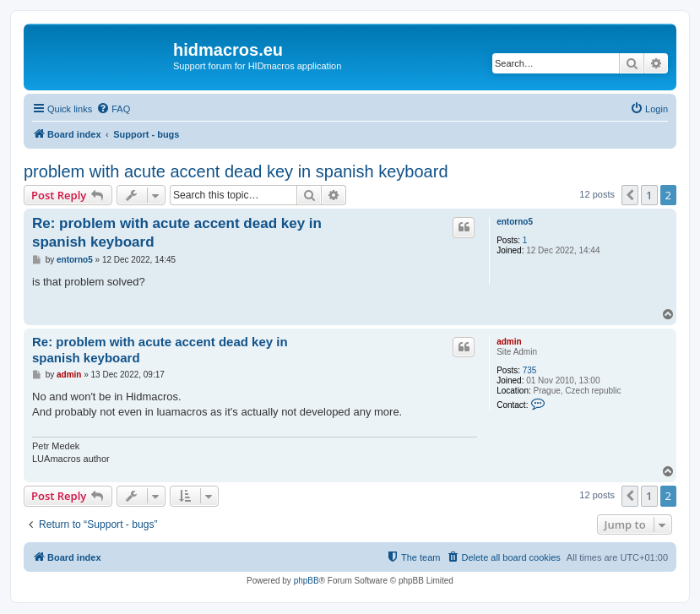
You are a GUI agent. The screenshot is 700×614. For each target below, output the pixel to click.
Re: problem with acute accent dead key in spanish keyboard (177, 232)
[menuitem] (113, 109)
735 (530, 370)
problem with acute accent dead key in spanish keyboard (236, 171)
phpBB (307, 581)
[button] (630, 195)
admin (509, 342)
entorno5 (515, 222)
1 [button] (649, 195)
